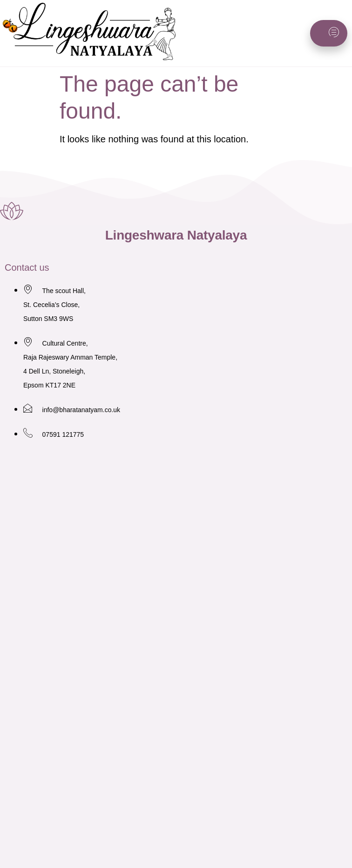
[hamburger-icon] (329, 33)
